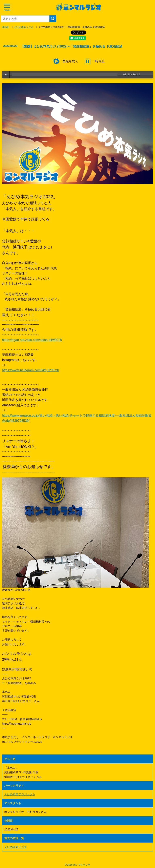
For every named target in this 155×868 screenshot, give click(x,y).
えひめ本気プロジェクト (20, 794)
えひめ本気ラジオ (24, 27)
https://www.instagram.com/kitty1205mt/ (30, 370)
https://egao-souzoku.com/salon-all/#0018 (32, 340)
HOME (6, 27)
